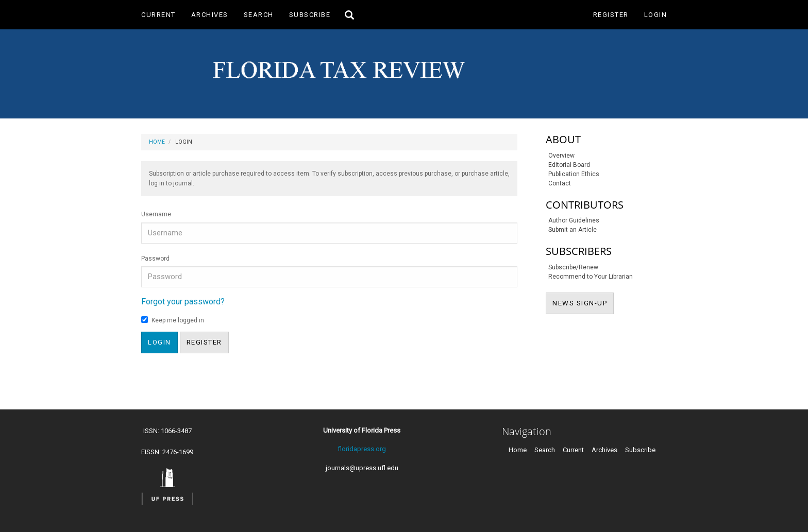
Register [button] (204, 342)
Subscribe (310, 15)
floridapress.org (362, 449)
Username (156, 214)
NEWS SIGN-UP (583, 302)
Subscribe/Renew (573, 267)
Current (158, 15)
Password (155, 259)
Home (157, 142)
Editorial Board (569, 165)
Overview (561, 156)
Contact (560, 183)
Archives (210, 15)
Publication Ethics (574, 174)
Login (656, 15)
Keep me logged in (173, 320)
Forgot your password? (183, 302)
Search (259, 15)
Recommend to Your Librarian (591, 277)
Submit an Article (573, 230)
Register (611, 15)
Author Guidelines (574, 220)
